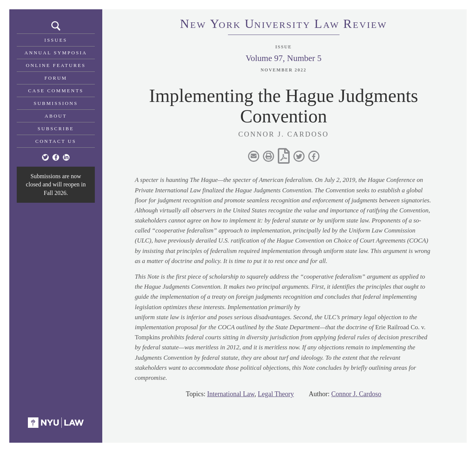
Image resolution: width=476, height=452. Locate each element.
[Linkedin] (66, 157)
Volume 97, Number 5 (283, 58)
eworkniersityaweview (284, 25)
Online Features (56, 65)
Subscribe (56, 129)
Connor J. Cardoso (356, 394)
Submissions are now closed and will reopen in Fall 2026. (56, 185)
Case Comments (56, 91)
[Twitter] (45, 157)
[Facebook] (56, 157)
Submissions (56, 103)
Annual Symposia (56, 53)
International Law (231, 394)
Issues (56, 40)
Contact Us (56, 141)
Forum (56, 78)
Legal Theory (276, 394)
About (56, 116)
